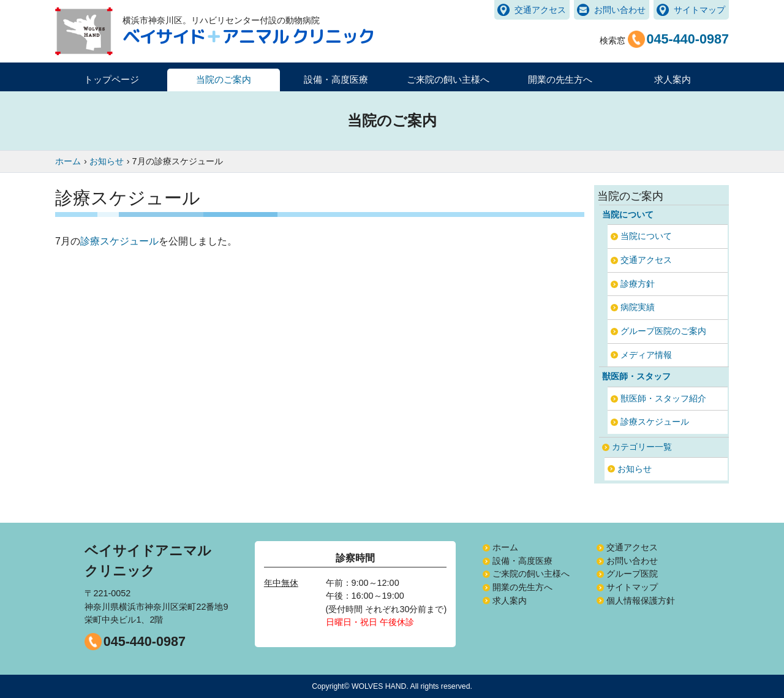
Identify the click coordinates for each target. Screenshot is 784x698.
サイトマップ (699, 10)
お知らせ (635, 469)
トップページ (111, 79)
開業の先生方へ (522, 587)
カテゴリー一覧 (642, 447)
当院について (646, 236)
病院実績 (638, 307)
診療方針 (638, 284)
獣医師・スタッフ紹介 (663, 398)
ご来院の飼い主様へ (531, 574)
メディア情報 (646, 355)
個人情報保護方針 (641, 601)
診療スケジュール (119, 241)
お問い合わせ (620, 10)
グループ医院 (632, 574)
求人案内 (673, 79)
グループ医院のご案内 (663, 331)
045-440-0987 (145, 641)
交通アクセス (540, 10)
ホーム (505, 547)
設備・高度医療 (522, 561)
